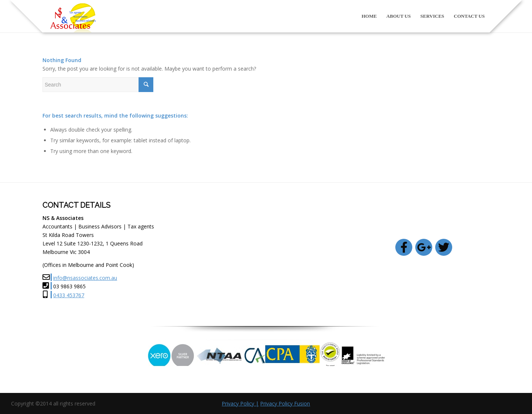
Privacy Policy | (240, 403)
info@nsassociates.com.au (85, 278)
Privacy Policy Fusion (285, 403)
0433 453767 (69, 295)
